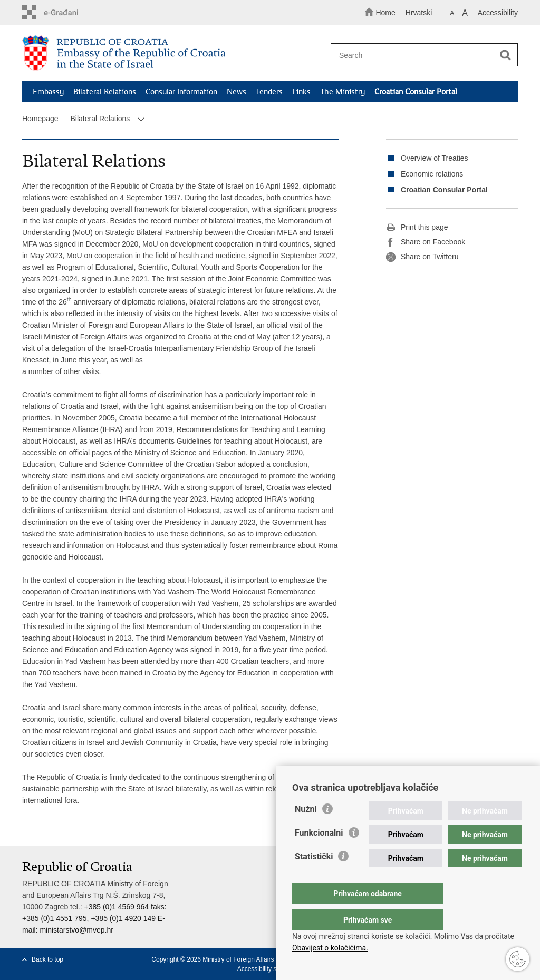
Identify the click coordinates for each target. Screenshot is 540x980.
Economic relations (432, 174)
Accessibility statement (269, 969)
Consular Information (181, 92)
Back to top (47, 959)
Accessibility (498, 13)
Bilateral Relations (105, 92)
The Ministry (343, 92)
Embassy (48, 92)
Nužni (306, 830)
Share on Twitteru (422, 257)
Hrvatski (419, 13)
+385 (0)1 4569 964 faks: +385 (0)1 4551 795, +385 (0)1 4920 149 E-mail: (94, 918)
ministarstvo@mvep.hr (76, 930)
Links (301, 92)
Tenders (269, 92)
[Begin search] (505, 55)
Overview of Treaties (435, 158)
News (237, 92)
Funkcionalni (319, 854)
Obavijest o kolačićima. (330, 948)
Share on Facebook (426, 242)
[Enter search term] (420, 55)
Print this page (417, 228)
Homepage (40, 119)
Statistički (314, 878)
